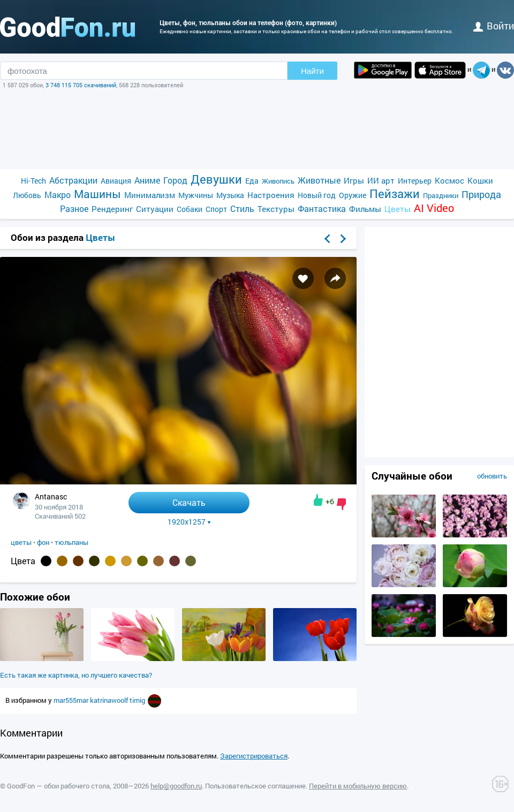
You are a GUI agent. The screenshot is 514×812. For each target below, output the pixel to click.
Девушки (216, 179)
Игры (354, 180)
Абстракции (73, 180)
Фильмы (365, 209)
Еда (252, 181)
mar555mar (72, 700)
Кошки (480, 180)
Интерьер (415, 181)
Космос (449, 180)
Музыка (230, 195)
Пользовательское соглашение (255, 786)
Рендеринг (112, 209)
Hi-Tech (33, 181)
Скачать (189, 502)
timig (138, 700)
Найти (312, 71)
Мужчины (196, 195)
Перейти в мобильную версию (358, 786)
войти (494, 26)
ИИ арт (381, 180)
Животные (319, 180)
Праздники (441, 195)
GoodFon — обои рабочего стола (58, 786)
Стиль (242, 208)
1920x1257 (189, 522)
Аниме (147, 180)
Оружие (353, 195)
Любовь (27, 195)
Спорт (216, 209)
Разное (74, 208)
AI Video (434, 208)
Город (175, 180)
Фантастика (322, 208)
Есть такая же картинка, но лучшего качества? (76, 675)
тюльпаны (71, 542)
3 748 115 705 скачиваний (81, 85)
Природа (481, 195)
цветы (21, 542)
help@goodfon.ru (176, 786)
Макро (58, 195)
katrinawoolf (110, 700)
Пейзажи (395, 193)
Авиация (116, 181)
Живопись (278, 181)
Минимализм (150, 195)
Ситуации (155, 209)
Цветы (398, 209)
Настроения (271, 195)
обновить (492, 476)
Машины (97, 194)
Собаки (190, 209)
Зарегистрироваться (254, 756)
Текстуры (276, 209)
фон (43, 542)
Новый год (317, 195)
